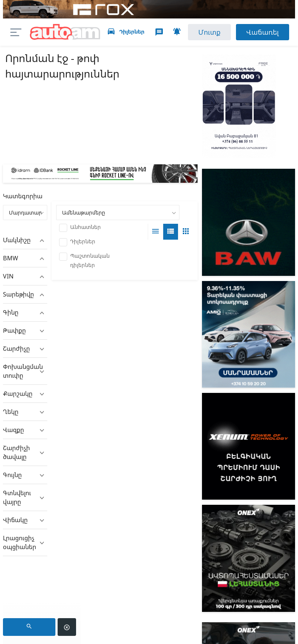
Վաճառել (263, 32)
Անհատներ (85, 227)
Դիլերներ (83, 241)
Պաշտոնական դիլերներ (90, 260)
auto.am (65, 32)
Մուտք (209, 32)
